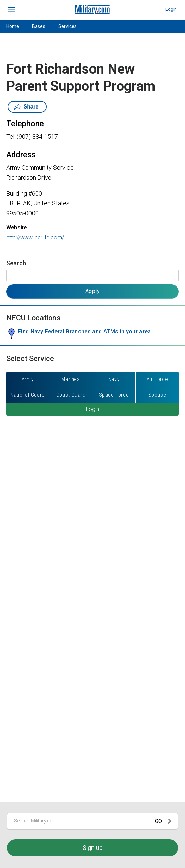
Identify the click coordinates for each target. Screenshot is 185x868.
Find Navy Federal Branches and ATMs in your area (84, 331)
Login (171, 9)
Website (16, 227)
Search (16, 263)
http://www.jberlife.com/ (35, 237)
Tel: (11, 136)
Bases (39, 26)
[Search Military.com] (92, 821)
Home (13, 26)
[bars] (12, 10)
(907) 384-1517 (37, 136)
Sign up (93, 848)
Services (67, 26)
